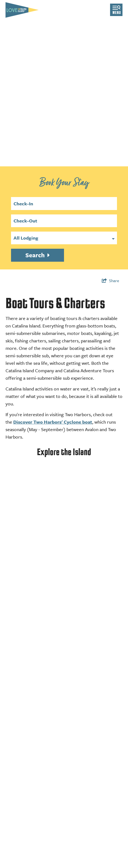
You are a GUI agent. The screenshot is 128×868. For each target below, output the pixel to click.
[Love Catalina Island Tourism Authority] (22, 10)
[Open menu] (116, 10)
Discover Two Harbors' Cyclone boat (53, 422)
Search (36, 255)
